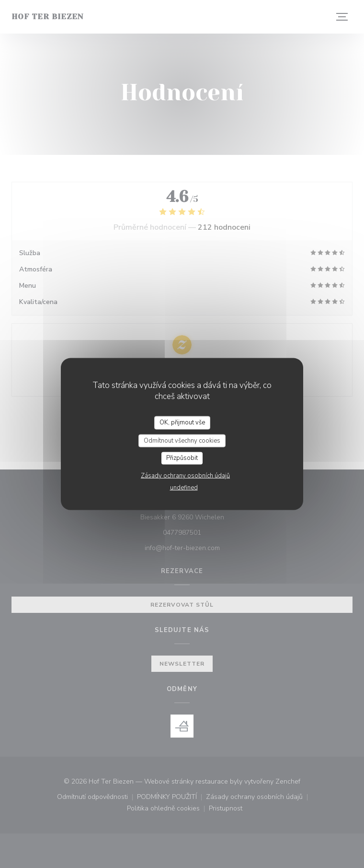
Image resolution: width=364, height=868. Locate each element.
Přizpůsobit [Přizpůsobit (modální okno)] (182, 458)
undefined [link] (184, 487)
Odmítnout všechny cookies (182, 440)
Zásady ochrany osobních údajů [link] (185, 475)
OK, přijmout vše (182, 422)
